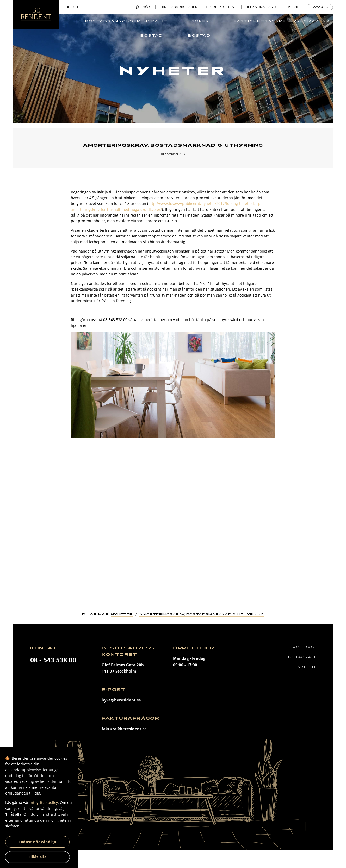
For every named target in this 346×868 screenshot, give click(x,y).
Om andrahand (261, 7)
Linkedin (304, 667)
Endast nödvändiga (37, 842)
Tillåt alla (37, 857)
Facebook (303, 647)
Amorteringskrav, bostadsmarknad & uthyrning (202, 615)
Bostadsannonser (113, 21)
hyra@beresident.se (121, 700)
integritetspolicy (44, 802)
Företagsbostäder (179, 7)
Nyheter (122, 615)
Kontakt (293, 7)
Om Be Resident (222, 7)
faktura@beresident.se (124, 729)
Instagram (301, 657)
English (71, 7)
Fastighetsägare (260, 21)
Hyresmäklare (311, 21)
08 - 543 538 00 (53, 660)
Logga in (320, 7)
